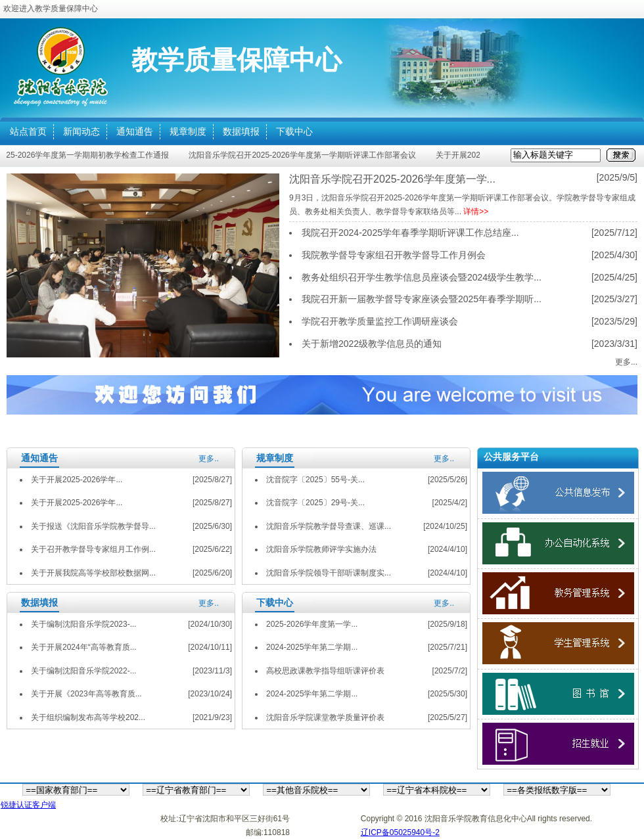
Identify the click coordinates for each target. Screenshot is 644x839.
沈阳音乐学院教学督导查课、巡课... (329, 526)
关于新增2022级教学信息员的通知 (372, 344)
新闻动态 (81, 131)
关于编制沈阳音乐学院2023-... (84, 624)
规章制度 (188, 131)
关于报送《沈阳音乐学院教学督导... (93, 526)
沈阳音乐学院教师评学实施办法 (321, 549)
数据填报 (241, 131)
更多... (626, 362)
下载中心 (294, 131)
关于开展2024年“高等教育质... (84, 647)
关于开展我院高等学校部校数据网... (93, 573)
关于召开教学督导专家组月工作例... (93, 549)
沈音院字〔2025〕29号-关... (315, 503)
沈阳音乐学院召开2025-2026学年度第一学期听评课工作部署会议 (304, 155)
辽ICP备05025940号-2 (400, 832)
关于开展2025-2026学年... (77, 480)
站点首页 (28, 131)
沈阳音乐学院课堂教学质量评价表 (325, 717)
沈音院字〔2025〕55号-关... (315, 480)
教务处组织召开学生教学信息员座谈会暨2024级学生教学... (422, 277)
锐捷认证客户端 (28, 805)
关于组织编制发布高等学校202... (88, 717)
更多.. (209, 459)
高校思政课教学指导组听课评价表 (325, 671)
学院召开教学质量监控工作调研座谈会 (380, 321)
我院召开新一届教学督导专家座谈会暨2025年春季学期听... (422, 299)
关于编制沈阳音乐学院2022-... (84, 671)
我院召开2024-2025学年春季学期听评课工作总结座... (410, 233)
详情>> (476, 212)
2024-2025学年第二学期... (312, 647)
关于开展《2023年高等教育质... (86, 694)
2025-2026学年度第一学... (312, 624)
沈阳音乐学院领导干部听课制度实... (329, 573)
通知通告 (135, 131)
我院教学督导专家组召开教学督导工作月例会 (394, 255)
